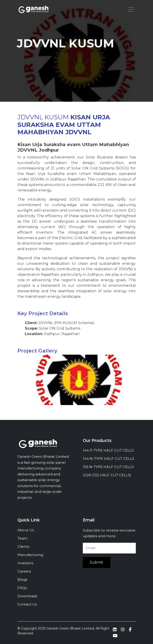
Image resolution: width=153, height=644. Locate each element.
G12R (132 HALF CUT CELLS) (107, 475)
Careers (24, 571)
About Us (26, 530)
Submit (96, 562)
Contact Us (27, 604)
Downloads (27, 596)
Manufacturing (30, 555)
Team (22, 538)
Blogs (22, 580)
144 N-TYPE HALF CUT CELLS (108, 459)
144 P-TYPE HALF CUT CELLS (108, 450)
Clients (23, 547)
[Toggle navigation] (131, 9)
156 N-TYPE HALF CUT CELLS (108, 467)
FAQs (22, 588)
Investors (25, 563)
